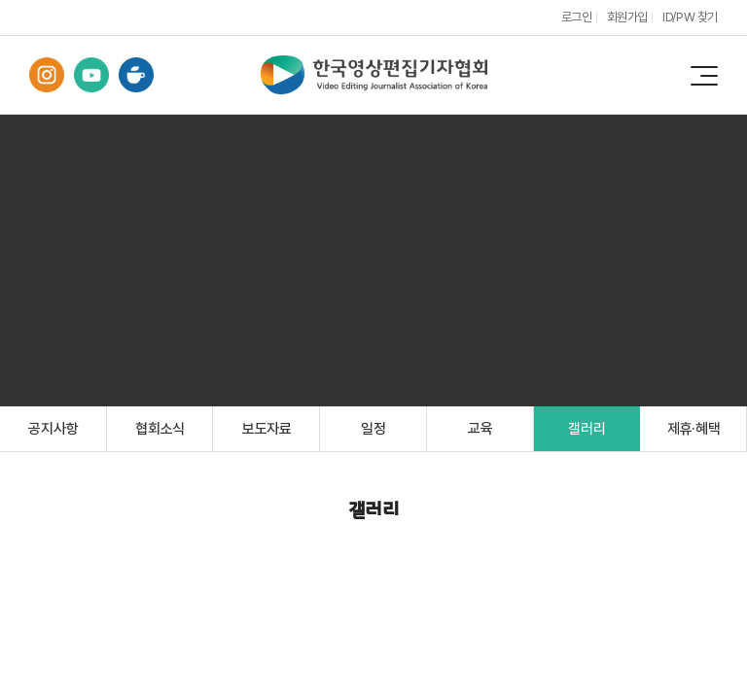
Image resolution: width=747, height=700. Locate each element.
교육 (480, 429)
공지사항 (53, 429)
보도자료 (267, 429)
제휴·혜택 (694, 429)
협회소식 (160, 429)
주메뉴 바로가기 (0, 0)
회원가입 (627, 17)
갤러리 (587, 429)
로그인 (577, 17)
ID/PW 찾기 (690, 17)
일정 (373, 429)
